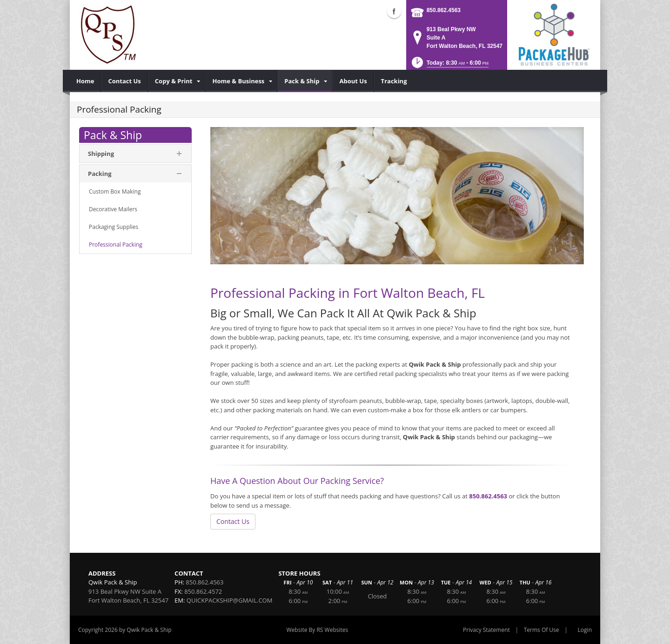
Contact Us (233, 521)
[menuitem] (85, 81)
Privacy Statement (486, 630)
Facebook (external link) (394, 11)
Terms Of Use (542, 630)
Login (585, 630)
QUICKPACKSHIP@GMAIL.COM (230, 600)
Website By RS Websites (318, 630)
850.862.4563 (444, 10)
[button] (449, 65)
